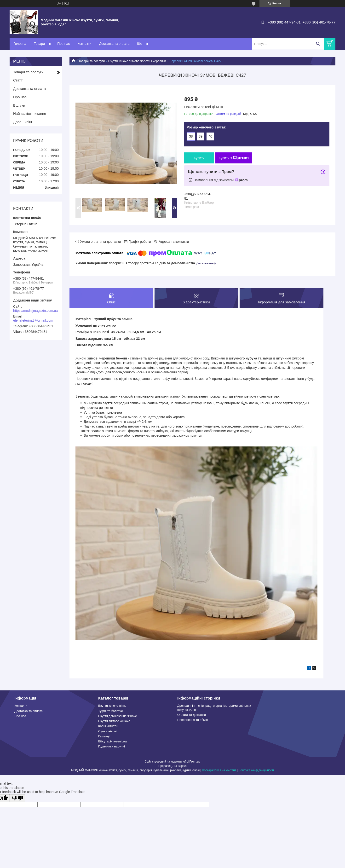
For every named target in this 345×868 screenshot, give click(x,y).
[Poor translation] (17, 798)
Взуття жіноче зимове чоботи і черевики (137, 61)
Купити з (234, 158)
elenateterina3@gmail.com (33, 320)
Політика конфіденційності (256, 770)
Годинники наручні (112, 747)
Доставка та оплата (114, 44)
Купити (199, 158)
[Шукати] (318, 44)
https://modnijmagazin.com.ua (35, 311)
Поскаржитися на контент (219, 770)
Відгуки (19, 105)
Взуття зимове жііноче (114, 721)
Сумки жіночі (107, 731)
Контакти (84, 44)
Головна (20, 44)
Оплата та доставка (192, 715)
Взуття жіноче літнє (112, 706)
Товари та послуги (92, 61)
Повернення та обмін (193, 720)
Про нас (63, 44)
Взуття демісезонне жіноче (118, 716)
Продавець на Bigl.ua (172, 766)
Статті (18, 80)
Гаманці (104, 736)
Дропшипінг (23, 122)
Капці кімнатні (108, 726)
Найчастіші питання (30, 113)
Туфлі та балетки (110, 711)
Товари (39, 44)
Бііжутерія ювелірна (112, 742)
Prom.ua (195, 762)
